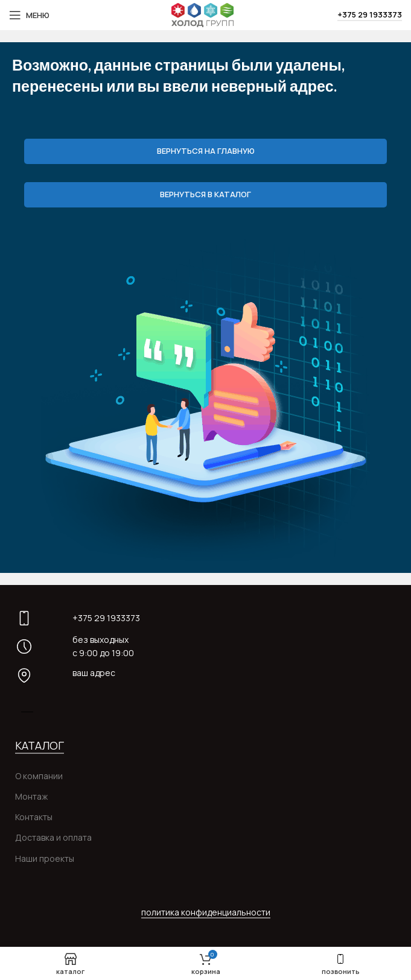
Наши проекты (45, 858)
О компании (39, 776)
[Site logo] (202, 14)
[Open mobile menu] (29, 15)
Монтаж (31, 796)
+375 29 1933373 (370, 15)
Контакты (34, 817)
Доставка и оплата (53, 837)
